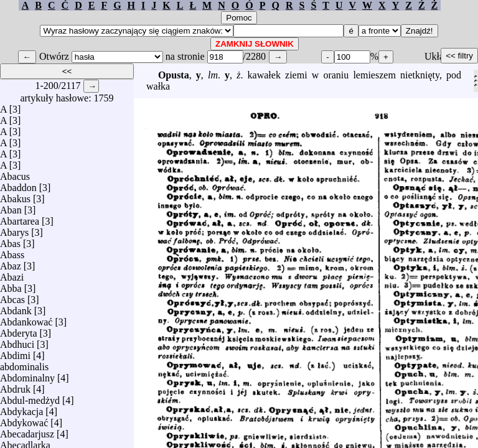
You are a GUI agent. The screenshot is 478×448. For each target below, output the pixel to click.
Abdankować (26, 319)
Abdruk (15, 386)
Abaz (11, 263)
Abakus (15, 196)
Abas (10, 240)
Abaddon (18, 184)
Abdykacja (21, 408)
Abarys (14, 229)
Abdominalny (27, 375)
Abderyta (19, 330)
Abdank (16, 308)
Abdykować (24, 420)
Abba (11, 285)
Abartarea (20, 218)
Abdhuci (17, 341)
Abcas (12, 296)
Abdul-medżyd (30, 397)
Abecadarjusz (27, 431)
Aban (11, 207)
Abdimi (15, 352)
